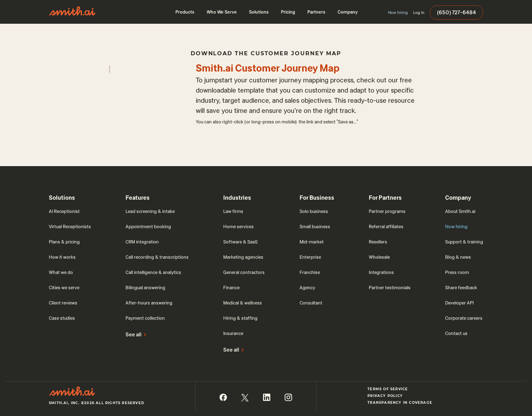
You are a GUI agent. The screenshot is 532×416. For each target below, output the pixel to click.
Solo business (314, 211)
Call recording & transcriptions (157, 257)
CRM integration (142, 242)
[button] (185, 12)
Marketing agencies (243, 257)
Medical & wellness (243, 303)
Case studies (62, 318)
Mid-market (312, 242)
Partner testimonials (390, 288)
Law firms (233, 211)
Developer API (459, 303)
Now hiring (456, 226)
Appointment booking (148, 226)
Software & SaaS (240, 242)
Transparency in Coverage (400, 403)
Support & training (464, 242)
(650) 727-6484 (457, 12)
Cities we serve (64, 288)
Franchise (310, 272)
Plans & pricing (64, 242)
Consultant (311, 303)
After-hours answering (149, 303)
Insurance (233, 333)
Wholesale (379, 257)
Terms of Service (388, 389)
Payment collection (145, 318)
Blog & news (458, 257)
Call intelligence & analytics (153, 272)
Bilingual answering (145, 288)
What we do (61, 272)
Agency (307, 288)
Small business (315, 226)
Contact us (456, 333)
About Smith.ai (460, 211)
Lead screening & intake (150, 211)
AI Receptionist (64, 211)
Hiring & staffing (240, 318)
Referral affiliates (386, 226)
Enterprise (310, 257)
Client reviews (63, 303)
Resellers (378, 242)
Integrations (381, 272)
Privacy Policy (385, 396)
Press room (457, 272)
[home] (72, 12)
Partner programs (387, 211)
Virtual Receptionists (70, 226)
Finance (231, 288)
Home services (239, 226)
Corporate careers (464, 318)
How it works (62, 257)
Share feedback (461, 288)
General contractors (244, 272)
